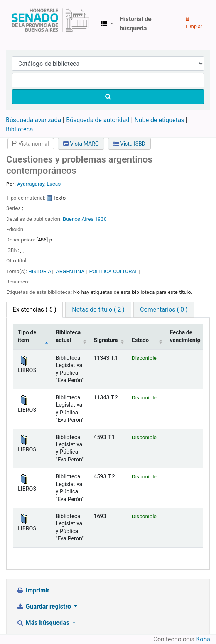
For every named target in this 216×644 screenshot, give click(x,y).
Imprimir (33, 590)
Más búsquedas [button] (44, 623)
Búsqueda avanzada (33, 120)
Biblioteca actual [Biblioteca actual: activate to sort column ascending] (68, 336)
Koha (203, 639)
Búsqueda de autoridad (98, 120)
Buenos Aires (78, 219)
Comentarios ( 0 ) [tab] (164, 309)
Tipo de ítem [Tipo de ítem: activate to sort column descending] (27, 336)
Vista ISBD (129, 144)
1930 (101, 219)
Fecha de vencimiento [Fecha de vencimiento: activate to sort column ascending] (185, 336)
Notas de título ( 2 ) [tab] (98, 309)
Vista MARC (81, 144)
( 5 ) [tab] (35, 309)
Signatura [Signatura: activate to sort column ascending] (106, 340)
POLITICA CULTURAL (113, 271)
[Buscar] (108, 97)
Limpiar (194, 23)
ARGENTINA (70, 271)
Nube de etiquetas (159, 120)
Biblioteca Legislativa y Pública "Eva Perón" (50, 24)
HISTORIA (40, 271)
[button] (107, 24)
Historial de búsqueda (136, 24)
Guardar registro (44, 606)
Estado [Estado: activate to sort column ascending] (140, 340)
